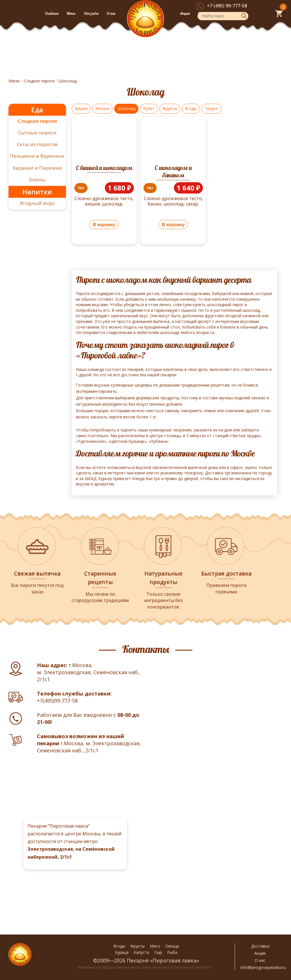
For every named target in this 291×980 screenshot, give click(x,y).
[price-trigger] (81, 188)
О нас (111, 13)
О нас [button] (260, 960)
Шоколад (126, 108)
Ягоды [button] (119, 946)
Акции (185, 13)
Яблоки (102, 108)
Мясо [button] (155, 946)
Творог (212, 108)
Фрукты (170, 108)
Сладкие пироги (37, 121)
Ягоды (191, 108)
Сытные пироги (37, 133)
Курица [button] (122, 952)
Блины (37, 179)
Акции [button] (260, 953)
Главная (52, 13)
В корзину (104, 225)
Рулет (149, 108)
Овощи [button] (172, 946)
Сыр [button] (158, 952)
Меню (71, 13)
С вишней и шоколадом (104, 168)
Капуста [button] (141, 952)
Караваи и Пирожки (37, 168)
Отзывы (91, 13)
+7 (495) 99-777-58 (227, 6)
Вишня (81, 108)
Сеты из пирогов (37, 144)
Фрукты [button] (137, 946)
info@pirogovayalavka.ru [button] (260, 967)
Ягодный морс (37, 203)
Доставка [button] (260, 946)
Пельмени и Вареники (37, 156)
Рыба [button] (172, 952)
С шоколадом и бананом (173, 171)
